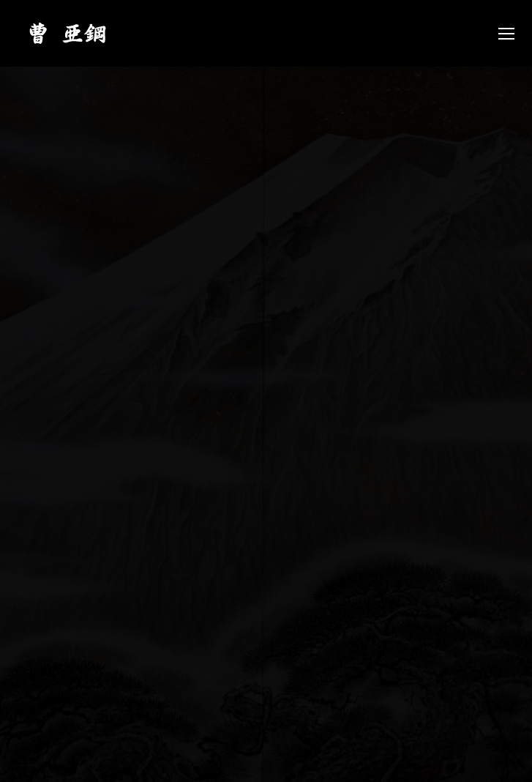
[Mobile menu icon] (506, 34)
